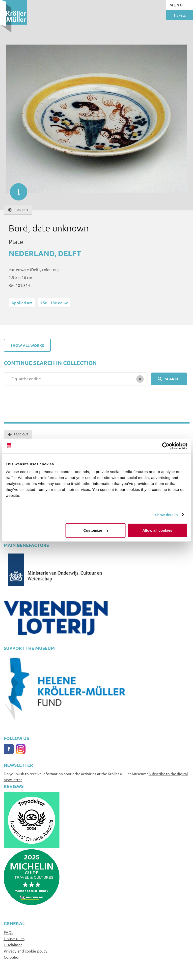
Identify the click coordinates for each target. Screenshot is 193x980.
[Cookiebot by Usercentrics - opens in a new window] (166, 446)
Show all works (27, 345)
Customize (96, 530)
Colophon (12, 957)
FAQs (8, 932)
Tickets (180, 15)
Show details (166, 515)
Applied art (22, 302)
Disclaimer (13, 945)
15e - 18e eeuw (54, 302)
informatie (16, 189)
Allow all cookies (157, 530)
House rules (14, 938)
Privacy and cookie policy (26, 951)
